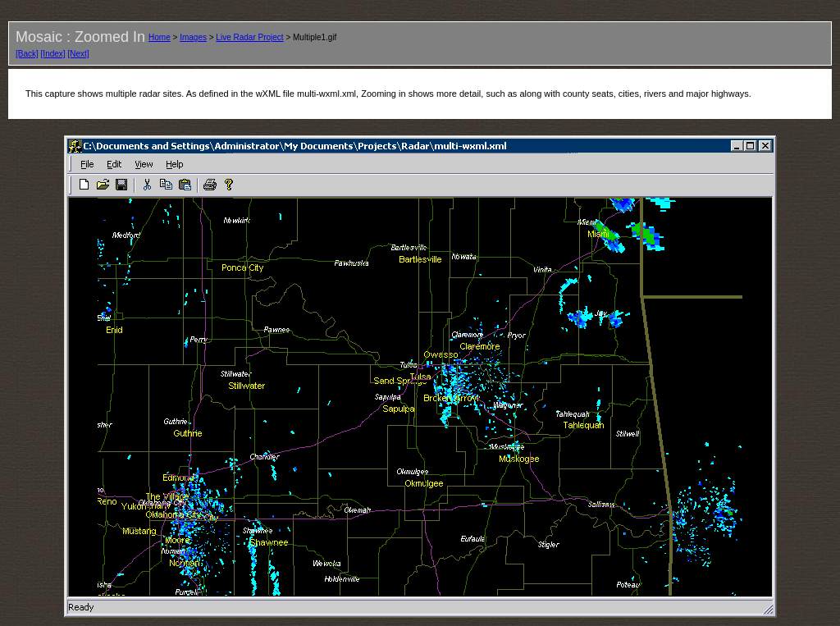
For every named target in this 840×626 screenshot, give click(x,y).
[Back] (27, 54)
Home (160, 37)
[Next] (78, 54)
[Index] (53, 54)
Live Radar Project (249, 37)
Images (193, 37)
